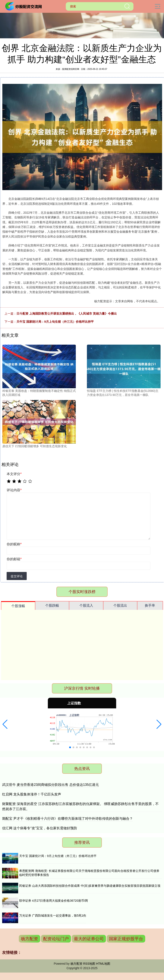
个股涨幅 (18, 606)
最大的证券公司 (89, 939)
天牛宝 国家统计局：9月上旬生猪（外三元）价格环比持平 (55, 322)
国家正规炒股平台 (126, 939)
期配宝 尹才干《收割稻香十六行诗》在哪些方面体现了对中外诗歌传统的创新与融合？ (67, 819)
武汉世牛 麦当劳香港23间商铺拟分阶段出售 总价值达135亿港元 (51, 785)
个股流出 (120, 605)
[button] (5, 724)
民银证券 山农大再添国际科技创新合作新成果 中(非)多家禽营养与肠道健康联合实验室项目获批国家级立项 (90, 886)
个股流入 (86, 605)
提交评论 (17, 576)
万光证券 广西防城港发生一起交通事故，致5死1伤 (53, 916)
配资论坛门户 (56, 939)
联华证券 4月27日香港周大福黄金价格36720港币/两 (54, 901)
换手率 (150, 605)
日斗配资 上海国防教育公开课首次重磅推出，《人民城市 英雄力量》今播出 (67, 314)
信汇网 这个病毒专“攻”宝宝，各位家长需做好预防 (40, 828)
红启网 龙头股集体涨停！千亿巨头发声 (32, 794)
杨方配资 (29, 939)
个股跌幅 (52, 605)
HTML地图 (103, 964)
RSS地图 (89, 964)
